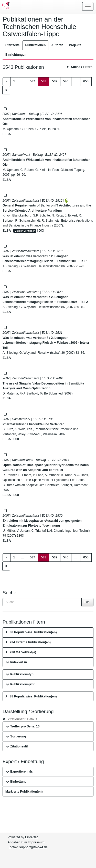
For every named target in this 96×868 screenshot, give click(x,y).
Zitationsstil (17, 746)
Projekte (75, 45)
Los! (87, 602)
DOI (41, 231)
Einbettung (16, 782)
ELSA (7, 134)
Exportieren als (19, 772)
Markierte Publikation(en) (24, 792)
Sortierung (16, 736)
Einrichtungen (16, 55)
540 (66, 81)
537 (33, 81)
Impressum (36, 842)
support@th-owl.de (33, 847)
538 (45, 81)
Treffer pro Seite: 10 (23, 726)
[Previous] (7, 82)
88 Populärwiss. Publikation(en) (31, 632)
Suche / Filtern (79, 67)
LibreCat (31, 837)
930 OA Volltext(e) (21, 652)
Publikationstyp (20, 674)
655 (86, 81)
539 (55, 81)
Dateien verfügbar (25, 231)
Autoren (57, 45)
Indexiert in (16, 662)
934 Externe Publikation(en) (28, 642)
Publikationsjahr (20, 684)
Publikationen (36, 45)
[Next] (6, 90)
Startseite (13, 45)
